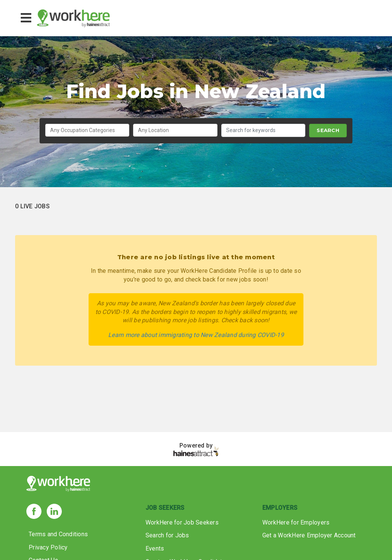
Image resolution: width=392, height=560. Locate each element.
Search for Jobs (167, 535)
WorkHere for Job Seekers (182, 522)
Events (155, 548)
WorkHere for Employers (296, 522)
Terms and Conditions (58, 534)
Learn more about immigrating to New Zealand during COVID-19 (196, 335)
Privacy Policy (48, 547)
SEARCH (328, 130)
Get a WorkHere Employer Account (309, 535)
